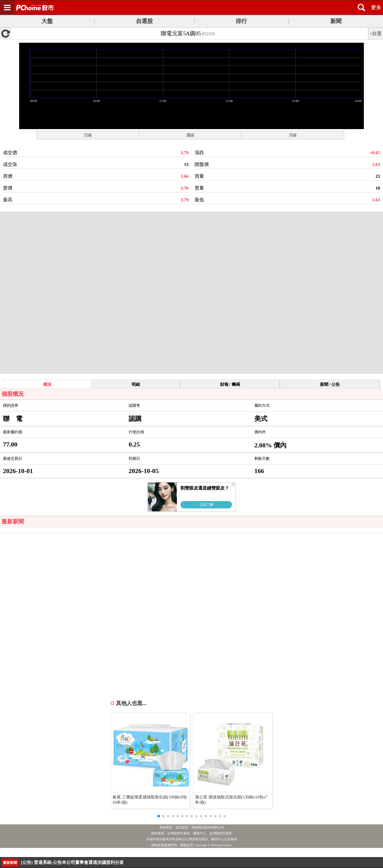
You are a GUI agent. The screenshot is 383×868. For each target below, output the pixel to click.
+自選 (376, 33)
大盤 (47, 21)
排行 (241, 21)
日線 (88, 135)
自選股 (144, 21)
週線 (190, 135)
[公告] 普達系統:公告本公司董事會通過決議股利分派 (72, 862)
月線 (293, 135)
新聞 (336, 21)
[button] (159, 816)
